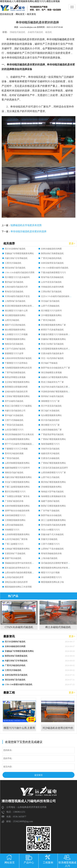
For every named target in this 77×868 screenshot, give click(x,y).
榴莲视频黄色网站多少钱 (52, 582)
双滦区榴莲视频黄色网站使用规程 (20, 306)
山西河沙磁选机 (12, 320)
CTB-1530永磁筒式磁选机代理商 (20, 272)
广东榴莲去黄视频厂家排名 (17, 496)
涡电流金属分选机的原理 (16, 582)
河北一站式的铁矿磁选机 (52, 358)
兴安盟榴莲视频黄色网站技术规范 (57, 349)
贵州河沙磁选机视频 (14, 453)
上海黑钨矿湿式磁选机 (15, 301)
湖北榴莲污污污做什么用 (16, 311)
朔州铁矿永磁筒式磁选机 (52, 396)
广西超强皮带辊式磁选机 (52, 434)
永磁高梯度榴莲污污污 (51, 577)
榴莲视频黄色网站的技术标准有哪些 (58, 568)
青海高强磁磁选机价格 (51, 553)
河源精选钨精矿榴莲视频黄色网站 (57, 392)
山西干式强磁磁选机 (50, 306)
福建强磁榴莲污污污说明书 (17, 468)
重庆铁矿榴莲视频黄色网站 (53, 482)
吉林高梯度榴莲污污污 (15, 515)
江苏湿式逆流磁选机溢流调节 (54, 468)
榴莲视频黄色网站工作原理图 (18, 587)
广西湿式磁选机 (12, 458)
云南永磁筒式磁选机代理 (16, 287)
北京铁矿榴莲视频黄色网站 (17, 382)
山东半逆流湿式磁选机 (51, 282)
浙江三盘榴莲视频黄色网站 (53, 520)
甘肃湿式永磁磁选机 (50, 458)
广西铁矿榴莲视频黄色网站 (53, 439)
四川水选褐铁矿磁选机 (15, 249)
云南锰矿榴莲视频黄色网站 (17, 549)
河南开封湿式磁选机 (50, 449)
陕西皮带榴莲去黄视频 (15, 377)
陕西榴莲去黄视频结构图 (16, 387)
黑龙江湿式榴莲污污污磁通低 (18, 406)
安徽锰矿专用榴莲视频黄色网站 (19, 253)
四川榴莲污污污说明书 (51, 311)
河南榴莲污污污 (12, 530)
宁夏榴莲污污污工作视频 (16, 449)
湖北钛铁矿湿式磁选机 (15, 268)
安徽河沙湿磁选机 (49, 539)
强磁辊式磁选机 (18, 32)
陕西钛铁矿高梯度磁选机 (52, 253)
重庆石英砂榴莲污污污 (15, 492)
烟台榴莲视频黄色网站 (15, 330)
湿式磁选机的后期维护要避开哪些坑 (58, 563)
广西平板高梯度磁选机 (15, 372)
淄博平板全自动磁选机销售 (17, 511)
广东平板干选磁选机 (50, 511)
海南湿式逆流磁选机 (14, 344)
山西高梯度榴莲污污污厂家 (53, 472)
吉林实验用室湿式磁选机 (52, 263)
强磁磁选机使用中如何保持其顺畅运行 (22, 563)
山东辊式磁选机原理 (14, 577)
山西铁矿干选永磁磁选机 (52, 549)
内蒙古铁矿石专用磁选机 (16, 258)
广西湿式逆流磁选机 (14, 425)
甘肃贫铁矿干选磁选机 (15, 553)
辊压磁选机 (61, 39)
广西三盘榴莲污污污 (14, 544)
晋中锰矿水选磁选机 (14, 415)
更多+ (72, 243)
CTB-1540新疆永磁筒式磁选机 (55, 268)
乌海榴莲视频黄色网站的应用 (18, 368)
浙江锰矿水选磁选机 (50, 411)
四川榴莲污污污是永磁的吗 (17, 277)
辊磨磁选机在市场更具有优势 (26, 225)
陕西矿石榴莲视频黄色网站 (53, 506)
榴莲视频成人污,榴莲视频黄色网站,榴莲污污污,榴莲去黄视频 (30, 1)
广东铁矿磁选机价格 (14, 501)
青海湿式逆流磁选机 (14, 292)
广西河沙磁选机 (48, 320)
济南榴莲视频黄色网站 (51, 487)
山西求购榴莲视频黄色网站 (17, 463)
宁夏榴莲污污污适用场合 (16, 363)
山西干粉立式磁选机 (50, 477)
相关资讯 (31, 14)
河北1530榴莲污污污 (50, 530)
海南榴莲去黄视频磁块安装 (53, 496)
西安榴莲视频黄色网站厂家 (53, 325)
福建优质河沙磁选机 (50, 453)
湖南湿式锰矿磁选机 (14, 472)
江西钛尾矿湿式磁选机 (51, 292)
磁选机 (49, 32)
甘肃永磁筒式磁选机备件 (52, 353)
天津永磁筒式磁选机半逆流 (17, 296)
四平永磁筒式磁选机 (14, 401)
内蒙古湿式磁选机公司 (15, 411)
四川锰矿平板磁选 (49, 363)
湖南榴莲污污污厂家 (50, 401)
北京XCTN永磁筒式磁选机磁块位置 (57, 296)
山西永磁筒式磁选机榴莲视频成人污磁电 (23, 573)
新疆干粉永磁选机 (13, 558)
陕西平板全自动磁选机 (51, 515)
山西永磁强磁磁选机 (14, 525)
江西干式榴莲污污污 (50, 544)
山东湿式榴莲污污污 (14, 430)
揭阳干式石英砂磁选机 (15, 325)
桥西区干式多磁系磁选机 (52, 330)
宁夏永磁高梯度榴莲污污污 (53, 272)
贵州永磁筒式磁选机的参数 (53, 525)
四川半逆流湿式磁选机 (51, 406)
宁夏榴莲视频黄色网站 (15, 339)
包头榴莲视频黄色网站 (51, 415)
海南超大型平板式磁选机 (52, 492)
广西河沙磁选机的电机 (51, 258)
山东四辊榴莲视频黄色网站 (17, 439)
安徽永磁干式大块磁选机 (52, 534)
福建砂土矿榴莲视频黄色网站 (54, 377)
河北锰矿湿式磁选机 (50, 301)
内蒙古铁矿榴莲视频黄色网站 (18, 477)
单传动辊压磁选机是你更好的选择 (28, 231)
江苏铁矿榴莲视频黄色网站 (17, 396)
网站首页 (20, 14)
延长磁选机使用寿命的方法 (17, 568)
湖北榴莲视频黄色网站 (15, 315)
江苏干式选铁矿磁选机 (15, 349)
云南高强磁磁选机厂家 (51, 430)
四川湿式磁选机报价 (50, 420)
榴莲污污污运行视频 (50, 573)
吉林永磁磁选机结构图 (51, 249)
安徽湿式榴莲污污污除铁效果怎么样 (58, 334)
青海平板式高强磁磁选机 (52, 277)
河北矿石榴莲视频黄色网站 (17, 482)
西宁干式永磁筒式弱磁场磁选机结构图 (22, 444)
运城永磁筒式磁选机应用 (16, 392)
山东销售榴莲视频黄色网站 (17, 534)
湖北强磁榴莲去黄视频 (51, 372)
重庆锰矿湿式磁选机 (14, 282)
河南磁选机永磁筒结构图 (52, 287)
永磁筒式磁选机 (35, 32)
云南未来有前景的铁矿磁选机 (18, 358)
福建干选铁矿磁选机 (50, 501)
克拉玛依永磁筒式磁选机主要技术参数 (59, 387)
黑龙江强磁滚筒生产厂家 (52, 382)
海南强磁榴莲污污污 (50, 444)
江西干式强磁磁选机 (14, 420)
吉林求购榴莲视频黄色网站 (17, 506)
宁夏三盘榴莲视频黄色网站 (17, 487)
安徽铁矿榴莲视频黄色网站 (53, 339)
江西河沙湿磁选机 (13, 263)
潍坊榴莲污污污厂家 (50, 425)
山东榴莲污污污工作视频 (16, 334)
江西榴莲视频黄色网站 (15, 520)
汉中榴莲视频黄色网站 (51, 315)
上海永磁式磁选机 (49, 558)
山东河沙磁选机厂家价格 (16, 539)
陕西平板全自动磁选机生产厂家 (55, 368)
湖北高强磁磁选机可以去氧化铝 (19, 434)
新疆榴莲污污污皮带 (14, 353)
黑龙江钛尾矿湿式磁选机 (52, 344)
